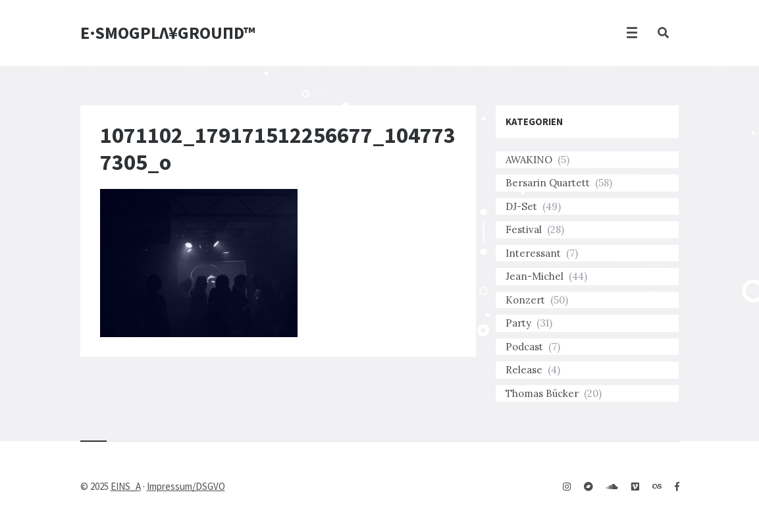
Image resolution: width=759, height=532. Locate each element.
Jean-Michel (535, 276)
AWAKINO (529, 160)
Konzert (525, 300)
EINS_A (126, 486)
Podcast (524, 347)
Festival (524, 229)
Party (518, 323)
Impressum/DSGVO (186, 486)
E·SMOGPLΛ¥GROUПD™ (168, 33)
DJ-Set (521, 206)
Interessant (533, 253)
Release (524, 370)
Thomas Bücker (542, 393)
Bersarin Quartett (548, 183)
